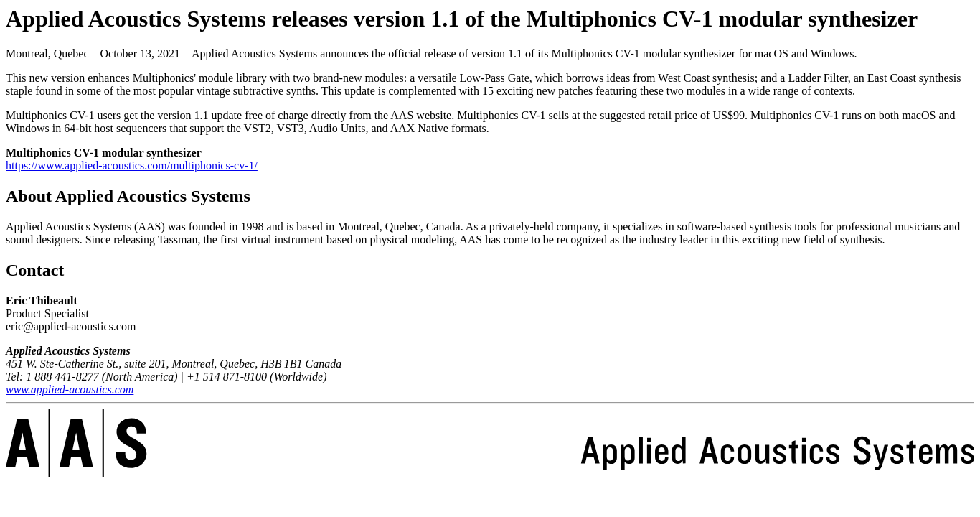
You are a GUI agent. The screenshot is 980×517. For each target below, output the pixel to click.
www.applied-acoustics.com (70, 390)
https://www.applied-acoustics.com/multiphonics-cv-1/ (132, 166)
